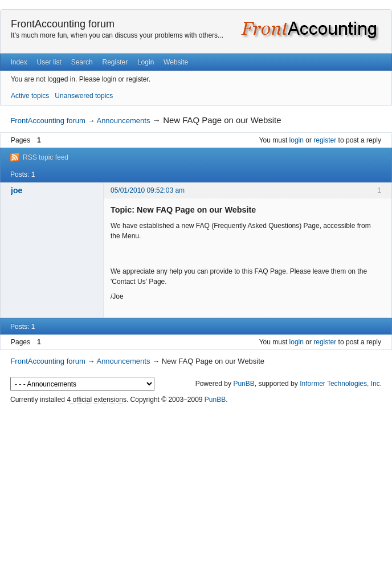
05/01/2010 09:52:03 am (148, 190)
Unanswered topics (84, 96)
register (325, 140)
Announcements (123, 121)
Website (176, 62)
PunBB (244, 384)
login (297, 140)
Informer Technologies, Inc (340, 384)
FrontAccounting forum (63, 24)
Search (82, 62)
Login (146, 62)
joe (17, 190)
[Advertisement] (196, 494)
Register (115, 62)
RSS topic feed (46, 157)
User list (49, 62)
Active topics (30, 96)
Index (19, 62)
